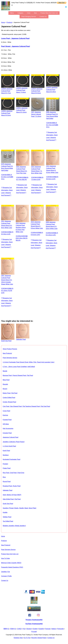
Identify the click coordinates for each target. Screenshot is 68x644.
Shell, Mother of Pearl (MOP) (12, 495)
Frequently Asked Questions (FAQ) (12, 567)
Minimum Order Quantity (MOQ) (11, 563)
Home (3, 22)
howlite (5, 512)
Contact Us (43, 17)
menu (12, 13)
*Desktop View (18, 638)
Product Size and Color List (49, 13)
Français (48, 629)
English (35, 629)
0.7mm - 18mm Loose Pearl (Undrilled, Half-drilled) (19, 367)
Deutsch (29, 629)
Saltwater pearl (8, 490)
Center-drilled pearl (9, 398)
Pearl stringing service (29, 17)
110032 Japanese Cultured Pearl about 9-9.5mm (7, 113)
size (35, 13)
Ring (4, 477)
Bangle (5, 371)
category (20, 13)
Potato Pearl (7, 468)
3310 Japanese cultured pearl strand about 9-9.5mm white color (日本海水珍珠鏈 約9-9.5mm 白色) (37, 228)
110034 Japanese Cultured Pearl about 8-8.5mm (37, 91)
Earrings (5, 415)
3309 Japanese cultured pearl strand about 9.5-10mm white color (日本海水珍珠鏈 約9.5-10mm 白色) (52, 229)
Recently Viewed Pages (39, 638)
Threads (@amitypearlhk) (34, 620)
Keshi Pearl (6, 451)
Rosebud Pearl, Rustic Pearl (12, 486)
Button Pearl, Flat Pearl (10, 393)
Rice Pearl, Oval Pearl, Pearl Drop (14, 473)
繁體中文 (6, 629)
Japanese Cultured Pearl (11, 437)
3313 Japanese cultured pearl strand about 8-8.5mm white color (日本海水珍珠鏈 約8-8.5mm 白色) (52, 172)
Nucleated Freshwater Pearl (12, 459)
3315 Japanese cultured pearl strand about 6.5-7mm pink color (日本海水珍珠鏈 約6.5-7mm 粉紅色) (22, 173)
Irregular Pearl (7, 433)
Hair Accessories (8, 428)
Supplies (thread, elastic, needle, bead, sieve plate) (20, 508)
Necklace (6, 455)
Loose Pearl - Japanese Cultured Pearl (15, 38)
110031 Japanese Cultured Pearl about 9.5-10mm (22, 110)
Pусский (34, 632)
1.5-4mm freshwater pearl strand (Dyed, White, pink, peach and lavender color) (29, 362)
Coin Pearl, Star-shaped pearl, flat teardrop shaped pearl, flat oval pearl (26, 406)
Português (61, 629)
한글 (24, 629)
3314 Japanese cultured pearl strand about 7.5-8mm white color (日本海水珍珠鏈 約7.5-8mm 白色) (37, 173)
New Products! (7, 353)
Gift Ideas (6, 424)
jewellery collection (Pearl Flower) (14, 442)
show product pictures (10, 349)
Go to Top (27, 638)
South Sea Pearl (8, 504)
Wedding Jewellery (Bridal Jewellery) (14, 526)
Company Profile (6, 576)
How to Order (5, 558)
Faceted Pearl (7, 420)
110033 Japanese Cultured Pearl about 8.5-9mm (52, 90)
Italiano (54, 629)
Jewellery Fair (6, 572)
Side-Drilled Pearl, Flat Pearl (12, 499)
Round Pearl (7, 481)
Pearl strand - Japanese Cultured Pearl (16, 46)
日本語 (19, 629)
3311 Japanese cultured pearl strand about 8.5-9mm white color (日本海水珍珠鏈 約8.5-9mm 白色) (7, 228)
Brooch (5, 389)
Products (9, 22)
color (29, 13)
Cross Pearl (6, 411)
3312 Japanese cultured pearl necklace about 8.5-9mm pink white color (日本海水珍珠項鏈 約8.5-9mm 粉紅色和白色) (22, 232)
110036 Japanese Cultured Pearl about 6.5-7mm (7, 91)
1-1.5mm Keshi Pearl (9, 446)
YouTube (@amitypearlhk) (34, 624)
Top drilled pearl (8, 521)
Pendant (5, 464)
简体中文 (13, 629)
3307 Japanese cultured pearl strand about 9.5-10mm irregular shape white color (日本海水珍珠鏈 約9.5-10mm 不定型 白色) (7, 284)
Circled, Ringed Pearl (9, 402)
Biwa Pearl (6, 380)
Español (41, 629)
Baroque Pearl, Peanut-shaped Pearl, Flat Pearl (18, 375)
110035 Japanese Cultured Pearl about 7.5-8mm (22, 90)
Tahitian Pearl (7, 517)
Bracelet (5, 384)
